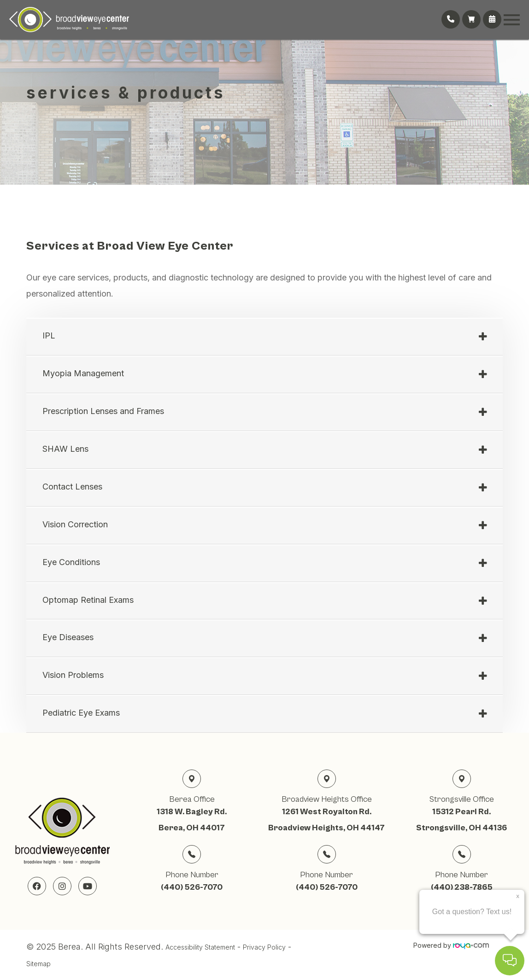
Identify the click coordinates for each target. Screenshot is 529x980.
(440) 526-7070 (192, 887)
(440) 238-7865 (462, 887)
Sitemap (38, 964)
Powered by (451, 945)
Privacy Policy (264, 947)
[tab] (264, 337)
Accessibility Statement (200, 947)
